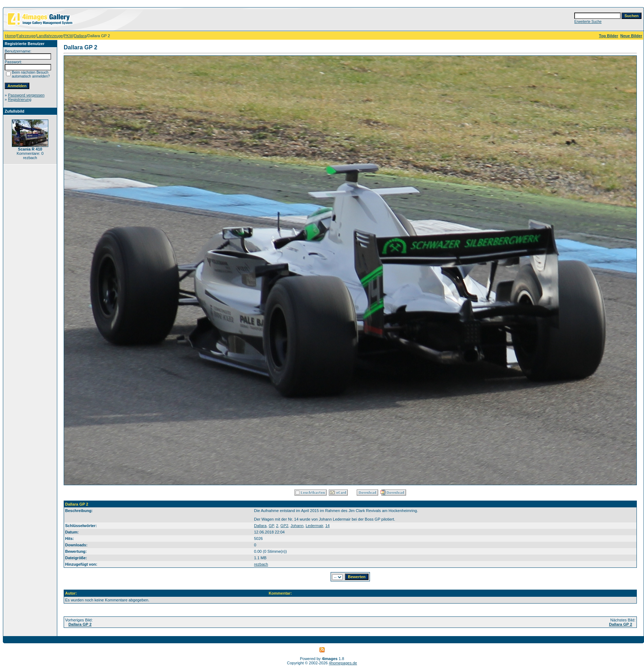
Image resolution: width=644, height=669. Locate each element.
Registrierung (19, 99)
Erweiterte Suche (588, 22)
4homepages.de (343, 663)
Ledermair (314, 526)
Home (10, 36)
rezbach (261, 564)
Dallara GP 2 (80, 624)
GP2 (284, 526)
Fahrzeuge (26, 36)
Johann (297, 526)
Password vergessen (26, 95)
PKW (69, 36)
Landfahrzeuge (50, 36)
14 (327, 526)
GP (271, 526)
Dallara (80, 36)
